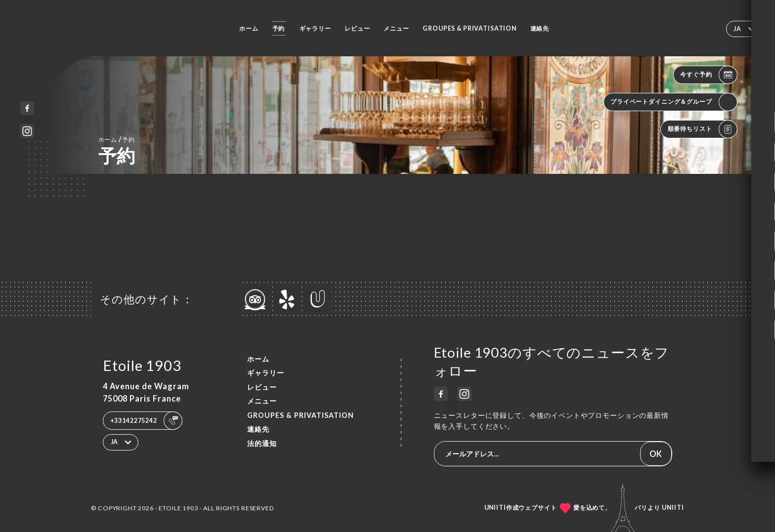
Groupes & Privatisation (470, 28)
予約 (279, 28)
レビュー (357, 28)
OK (656, 454)
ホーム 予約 (117, 139)
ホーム (249, 28)
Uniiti (673, 508)
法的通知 (262, 443)
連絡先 (540, 28)
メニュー (396, 28)
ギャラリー (315, 28)
